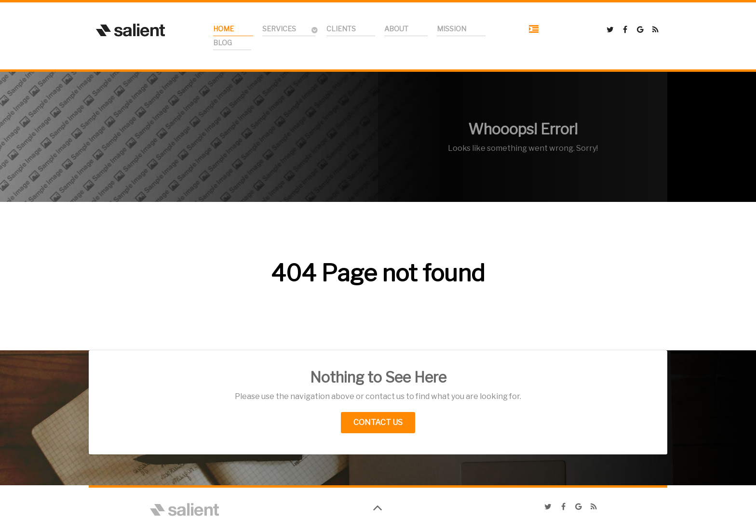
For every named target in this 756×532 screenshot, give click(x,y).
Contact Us (378, 422)
